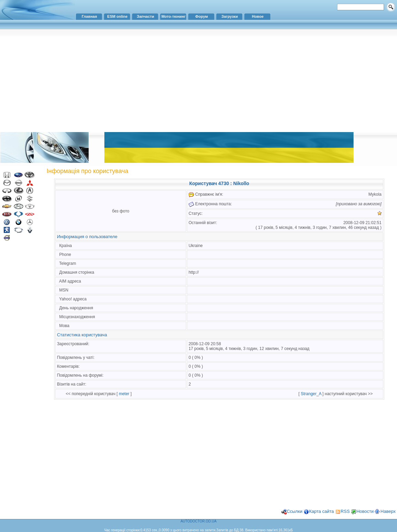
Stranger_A (311, 394)
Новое (258, 16)
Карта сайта (321, 511)
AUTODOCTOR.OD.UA (198, 521)
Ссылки (295, 511)
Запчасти (145, 16)
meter (124, 394)
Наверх (388, 511)
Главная (89, 16)
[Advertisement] (198, 80)
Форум (202, 16)
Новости (365, 511)
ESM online (117, 16)
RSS (345, 511)
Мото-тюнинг (174, 16)
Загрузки (230, 16)
